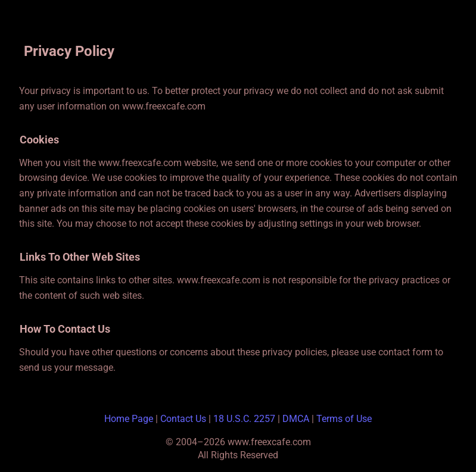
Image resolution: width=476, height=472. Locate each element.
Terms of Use (344, 419)
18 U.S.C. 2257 (244, 419)
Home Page (129, 419)
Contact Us (183, 419)
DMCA (296, 419)
